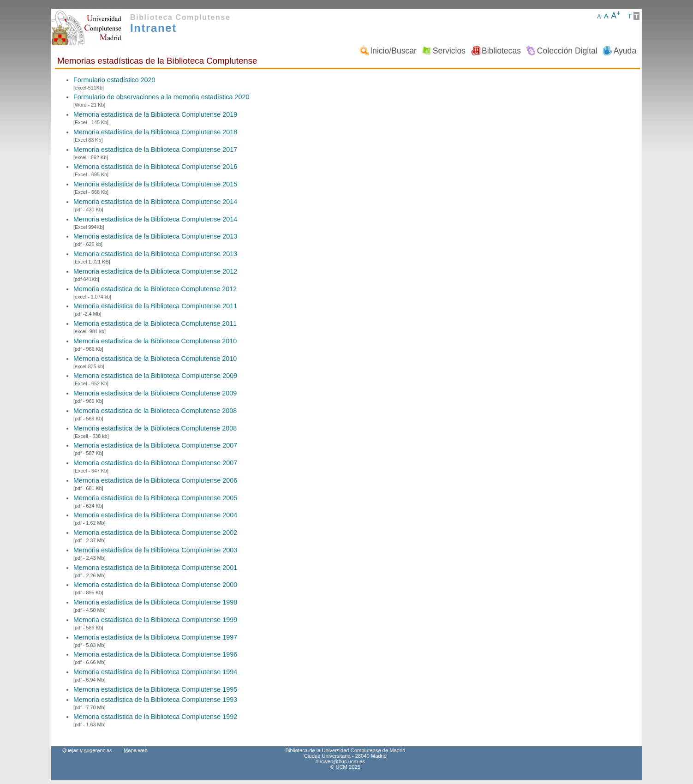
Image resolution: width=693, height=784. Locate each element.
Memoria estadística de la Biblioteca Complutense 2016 (155, 167)
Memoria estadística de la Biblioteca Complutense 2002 (155, 533)
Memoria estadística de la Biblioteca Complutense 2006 (155, 480)
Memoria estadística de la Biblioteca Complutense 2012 (155, 271)
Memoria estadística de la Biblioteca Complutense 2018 (155, 132)
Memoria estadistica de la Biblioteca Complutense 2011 (155, 323)
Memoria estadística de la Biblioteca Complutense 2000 (155, 585)
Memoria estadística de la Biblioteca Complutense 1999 (155, 620)
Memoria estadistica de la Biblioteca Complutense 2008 (155, 411)
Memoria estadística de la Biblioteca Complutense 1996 (155, 654)
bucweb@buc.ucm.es (340, 761)
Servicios (449, 51)
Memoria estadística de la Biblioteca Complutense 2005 (155, 498)
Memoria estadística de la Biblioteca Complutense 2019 (155, 114)
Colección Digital (567, 51)
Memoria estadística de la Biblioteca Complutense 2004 (155, 515)
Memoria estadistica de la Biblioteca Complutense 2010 (155, 341)
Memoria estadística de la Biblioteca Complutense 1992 (155, 717)
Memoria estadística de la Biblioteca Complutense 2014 (155, 202)
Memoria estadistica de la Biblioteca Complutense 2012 (155, 289)
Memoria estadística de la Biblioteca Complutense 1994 (155, 672)
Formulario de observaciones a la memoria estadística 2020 (161, 97)
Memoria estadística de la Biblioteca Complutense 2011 (155, 306)
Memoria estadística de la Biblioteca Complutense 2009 (155, 376)
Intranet (153, 28)
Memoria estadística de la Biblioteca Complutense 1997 (155, 637)
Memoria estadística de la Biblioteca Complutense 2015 (155, 184)
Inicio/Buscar (393, 51)
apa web (136, 750)
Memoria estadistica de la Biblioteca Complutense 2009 (155, 393)
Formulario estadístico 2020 (114, 80)
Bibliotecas (501, 51)
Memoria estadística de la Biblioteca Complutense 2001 (155, 568)
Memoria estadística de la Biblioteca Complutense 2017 (155, 150)
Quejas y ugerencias (87, 750)
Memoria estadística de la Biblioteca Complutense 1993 (155, 700)
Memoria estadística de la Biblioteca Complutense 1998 (155, 602)
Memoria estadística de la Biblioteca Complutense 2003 (155, 550)
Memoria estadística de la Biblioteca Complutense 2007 (155, 445)
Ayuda (625, 51)
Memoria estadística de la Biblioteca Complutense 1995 (155, 689)
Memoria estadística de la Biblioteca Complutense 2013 (155, 236)
